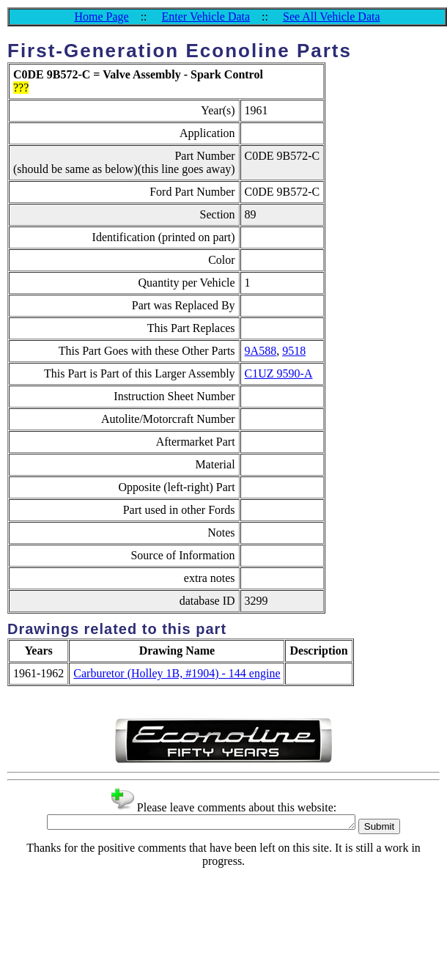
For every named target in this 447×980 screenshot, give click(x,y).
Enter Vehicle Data (206, 16)
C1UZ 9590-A (279, 373)
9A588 (261, 351)
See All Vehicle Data (332, 16)
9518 (294, 351)
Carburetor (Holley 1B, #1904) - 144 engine (177, 673)
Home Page (101, 16)
